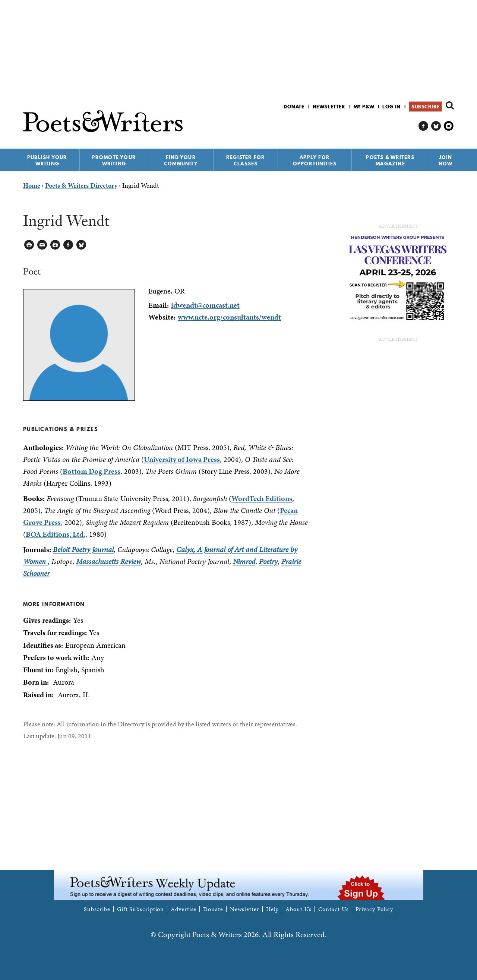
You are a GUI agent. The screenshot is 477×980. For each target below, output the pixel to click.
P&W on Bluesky (436, 126)
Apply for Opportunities (315, 160)
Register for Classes (246, 160)
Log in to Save (55, 245)
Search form (450, 105)
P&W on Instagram (449, 126)
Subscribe (425, 107)
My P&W (364, 107)
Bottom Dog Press (91, 471)
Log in (391, 107)
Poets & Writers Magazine (390, 160)
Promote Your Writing (114, 160)
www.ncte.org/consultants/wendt (229, 317)
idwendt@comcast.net (205, 305)
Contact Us (334, 909)
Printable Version (29, 245)
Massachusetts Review (108, 561)
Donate (294, 107)
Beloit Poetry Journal (83, 549)
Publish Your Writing (47, 160)
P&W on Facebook (424, 126)
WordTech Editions (262, 498)
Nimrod (244, 561)
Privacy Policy (375, 909)
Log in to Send (42, 245)
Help (273, 909)
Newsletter (329, 107)
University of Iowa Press (182, 459)
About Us (298, 909)
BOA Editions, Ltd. (56, 534)
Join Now (446, 160)
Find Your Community (181, 160)
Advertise (184, 909)
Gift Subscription (140, 909)
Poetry (268, 561)
